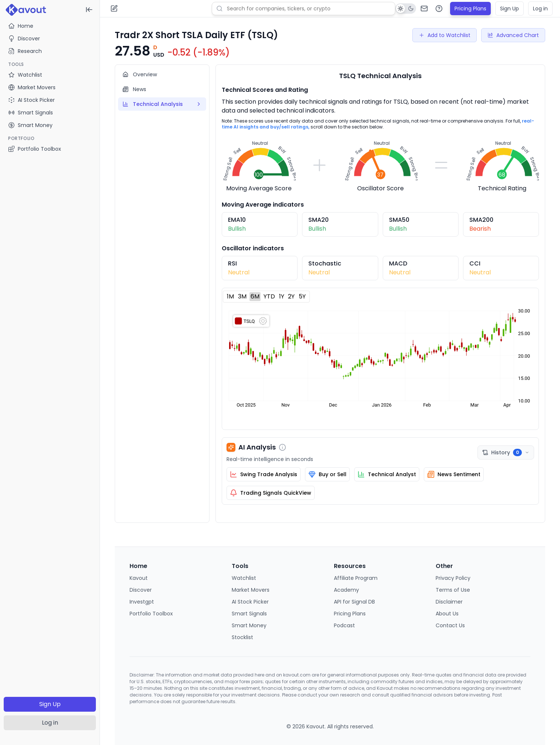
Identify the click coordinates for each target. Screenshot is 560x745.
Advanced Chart (513, 35)
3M (242, 296)
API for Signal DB (354, 602)
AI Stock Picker (250, 602)
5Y (302, 296)
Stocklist (242, 637)
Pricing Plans (470, 9)
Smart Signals (249, 614)
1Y (282, 296)
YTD (269, 296)
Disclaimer (449, 602)
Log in (50, 723)
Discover (24, 39)
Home (21, 26)
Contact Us (450, 625)
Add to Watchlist (445, 35)
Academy (346, 590)
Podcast (344, 625)
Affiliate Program (356, 578)
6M (255, 296)
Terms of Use (453, 590)
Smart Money (249, 625)
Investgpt (142, 602)
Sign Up (50, 704)
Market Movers (251, 590)
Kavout (139, 578)
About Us (447, 614)
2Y (291, 296)
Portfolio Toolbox (35, 149)
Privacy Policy (453, 578)
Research (25, 51)
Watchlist (244, 578)
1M (230, 296)
